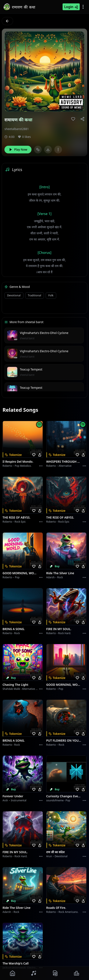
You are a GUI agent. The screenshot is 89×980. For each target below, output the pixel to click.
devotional (61, 856)
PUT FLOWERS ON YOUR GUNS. (64, 740)
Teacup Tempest (31, 369)
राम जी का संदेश (56, 852)
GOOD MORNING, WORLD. (20, 573)
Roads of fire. (56, 908)
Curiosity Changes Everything (64, 796)
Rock (60, 577)
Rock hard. (65, 633)
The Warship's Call (16, 963)
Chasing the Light (15, 685)
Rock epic (20, 522)
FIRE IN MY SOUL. (59, 629)
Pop (17, 577)
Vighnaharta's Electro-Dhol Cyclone (44, 333)
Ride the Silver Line (60, 573)
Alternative (65, 466)
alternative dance (33, 689)
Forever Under (13, 796)
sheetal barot (27, 338)
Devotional (14, 295)
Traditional (35, 295)
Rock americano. (68, 912)
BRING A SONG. (14, 629)
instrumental (19, 800)
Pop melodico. (23, 466)
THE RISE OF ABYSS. (16, 517)
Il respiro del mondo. (18, 462)
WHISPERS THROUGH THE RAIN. (64, 462)
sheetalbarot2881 (17, 129)
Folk (51, 295)
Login (71, 7)
